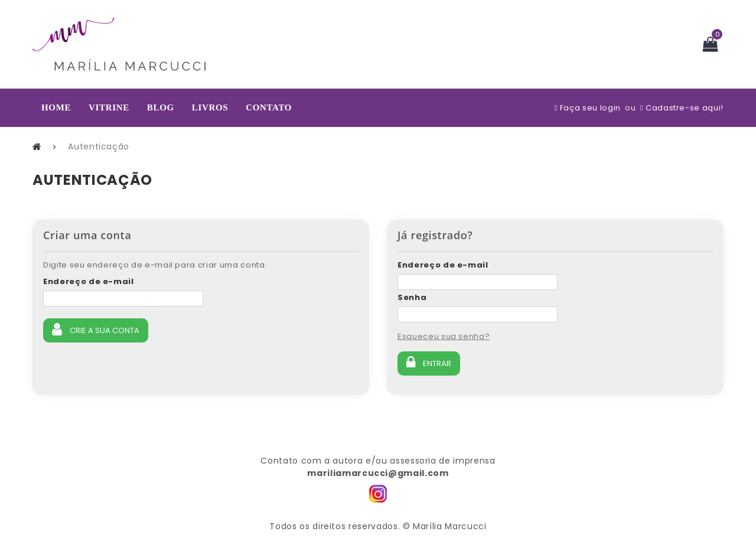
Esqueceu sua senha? (444, 336)
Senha (412, 297)
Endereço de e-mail (89, 281)
